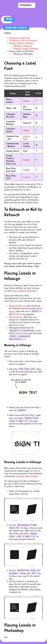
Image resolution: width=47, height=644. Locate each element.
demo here (19, 325)
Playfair (27, 177)
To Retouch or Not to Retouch (23, 41)
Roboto (26, 101)
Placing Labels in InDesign (21, 43)
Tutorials (25, 5)
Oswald (26, 170)
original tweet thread (27, 476)
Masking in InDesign (23, 46)
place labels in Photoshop (25, 291)
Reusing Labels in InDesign (26, 49)
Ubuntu (26, 130)
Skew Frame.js (16, 317)
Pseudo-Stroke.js (17, 306)
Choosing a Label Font (19, 38)
